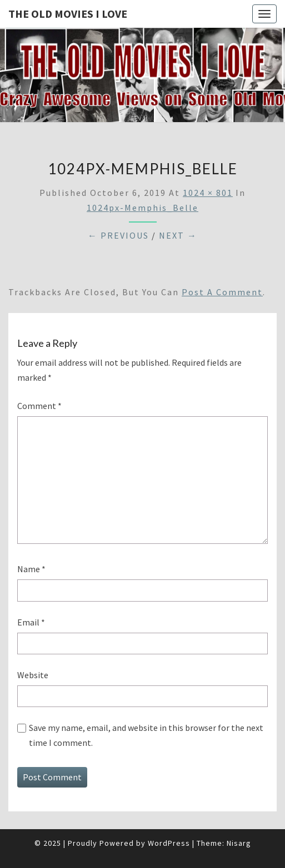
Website (33, 675)
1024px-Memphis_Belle (142, 208)
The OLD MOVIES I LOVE (68, 14)
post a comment (222, 292)
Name (31, 569)
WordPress (169, 843)
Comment (39, 406)
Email (31, 622)
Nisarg (239, 843)
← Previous (118, 235)
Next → (178, 235)
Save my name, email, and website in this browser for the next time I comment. (146, 735)
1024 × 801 (208, 193)
